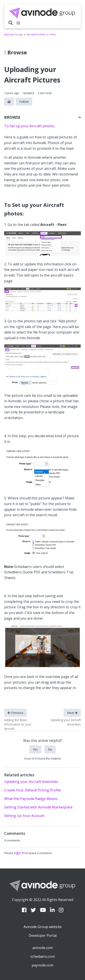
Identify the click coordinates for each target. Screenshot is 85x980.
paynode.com (42, 965)
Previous (16, 713)
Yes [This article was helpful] (35, 749)
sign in (19, 853)
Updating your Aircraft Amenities (31, 782)
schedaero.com (43, 956)
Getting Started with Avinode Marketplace (38, 807)
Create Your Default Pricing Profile (32, 790)
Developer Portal (43, 935)
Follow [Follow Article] (24, 102)
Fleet (53, 34)
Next (72, 713)
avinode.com (42, 948)
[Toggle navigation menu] (18, 23)
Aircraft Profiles (36, 34)
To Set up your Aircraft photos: (30, 126)
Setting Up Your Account (24, 816)
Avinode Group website (43, 927)
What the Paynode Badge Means (31, 799)
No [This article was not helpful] (50, 749)
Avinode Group (13, 34)
